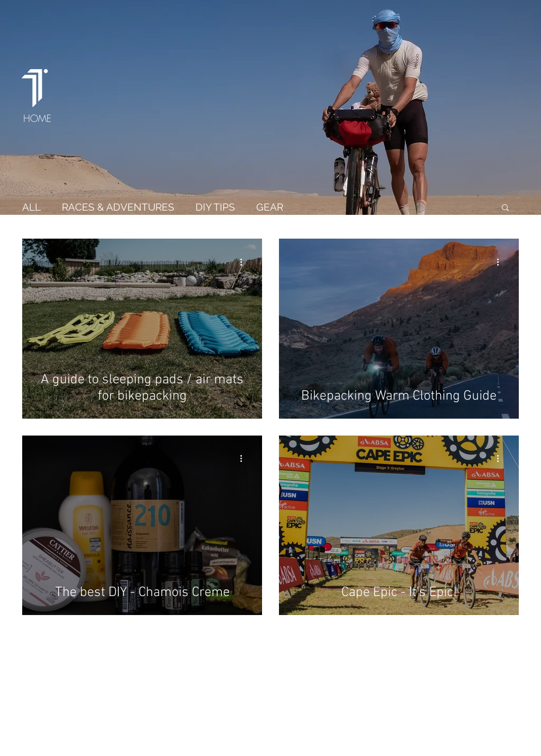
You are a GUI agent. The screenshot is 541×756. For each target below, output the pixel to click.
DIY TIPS (215, 207)
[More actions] (245, 262)
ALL (31, 207)
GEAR (270, 207)
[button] (505, 208)
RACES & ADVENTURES (118, 207)
